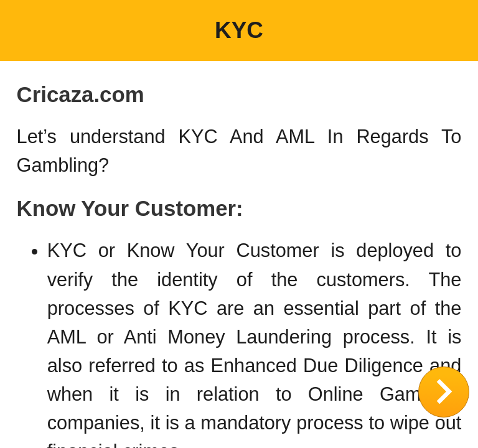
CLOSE (444, 392)
